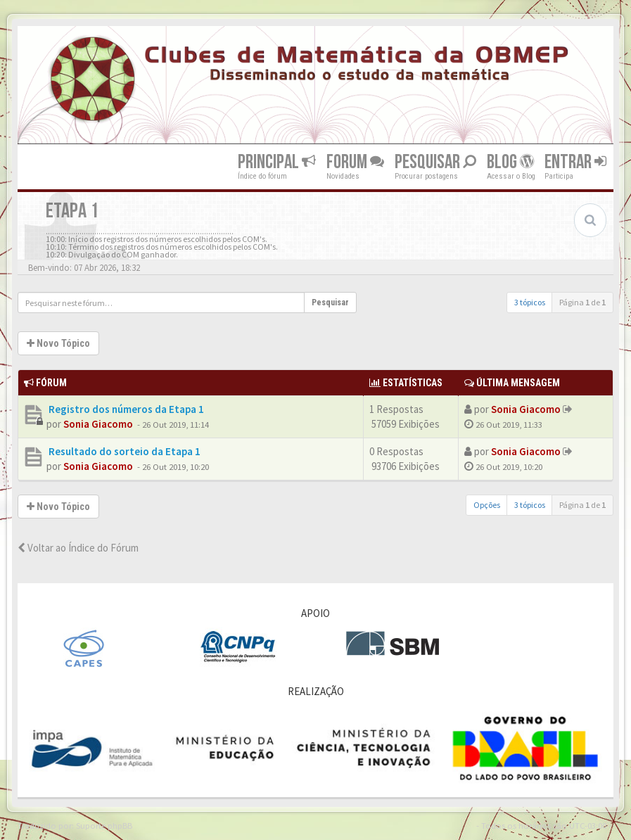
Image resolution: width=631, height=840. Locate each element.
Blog (510, 162)
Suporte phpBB (104, 825)
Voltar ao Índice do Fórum (78, 548)
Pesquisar (435, 162)
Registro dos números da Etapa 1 (125, 409)
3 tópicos (530, 302)
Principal (277, 162)
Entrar (575, 162)
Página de (582, 302)
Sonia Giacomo (98, 424)
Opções (487, 505)
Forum (355, 162)
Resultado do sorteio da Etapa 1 (123, 451)
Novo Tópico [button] (58, 343)
